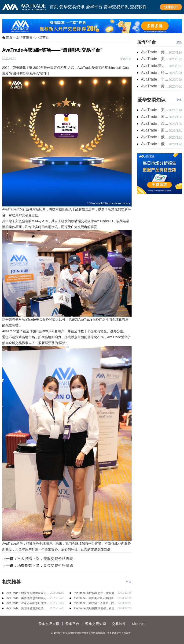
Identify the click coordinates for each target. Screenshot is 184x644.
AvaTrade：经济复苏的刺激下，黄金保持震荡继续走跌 (155, 72)
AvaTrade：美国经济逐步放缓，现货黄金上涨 (28, 609)
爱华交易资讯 (26, 37)
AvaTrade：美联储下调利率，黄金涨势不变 (95, 603)
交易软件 (119, 624)
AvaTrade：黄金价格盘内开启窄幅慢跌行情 (155, 86)
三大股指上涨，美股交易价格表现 (45, 559)
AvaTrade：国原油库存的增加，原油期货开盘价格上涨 (155, 117)
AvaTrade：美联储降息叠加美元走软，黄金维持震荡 (28, 599)
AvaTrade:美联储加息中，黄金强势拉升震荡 (96, 593)
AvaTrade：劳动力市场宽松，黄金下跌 (155, 52)
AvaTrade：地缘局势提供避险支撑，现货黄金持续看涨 (26, 593)
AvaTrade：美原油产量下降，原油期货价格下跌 (155, 110)
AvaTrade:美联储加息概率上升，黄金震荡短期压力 (155, 66)
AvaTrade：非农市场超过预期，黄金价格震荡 (155, 79)
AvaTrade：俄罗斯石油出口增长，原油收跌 (155, 144)
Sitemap (139, 624)
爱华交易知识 (151, 100)
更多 (129, 582)
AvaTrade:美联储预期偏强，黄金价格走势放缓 (96, 609)
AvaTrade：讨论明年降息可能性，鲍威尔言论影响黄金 (28, 603)
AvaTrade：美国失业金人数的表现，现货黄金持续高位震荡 (94, 599)
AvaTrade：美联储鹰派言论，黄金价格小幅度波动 (155, 59)
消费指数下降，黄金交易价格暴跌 (45, 565)
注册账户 (171, 7)
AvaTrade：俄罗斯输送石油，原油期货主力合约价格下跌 (155, 137)
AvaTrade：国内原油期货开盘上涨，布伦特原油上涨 (155, 130)
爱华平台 (147, 42)
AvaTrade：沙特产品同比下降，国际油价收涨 (155, 123)
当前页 (44, 37)
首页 (9, 37)
